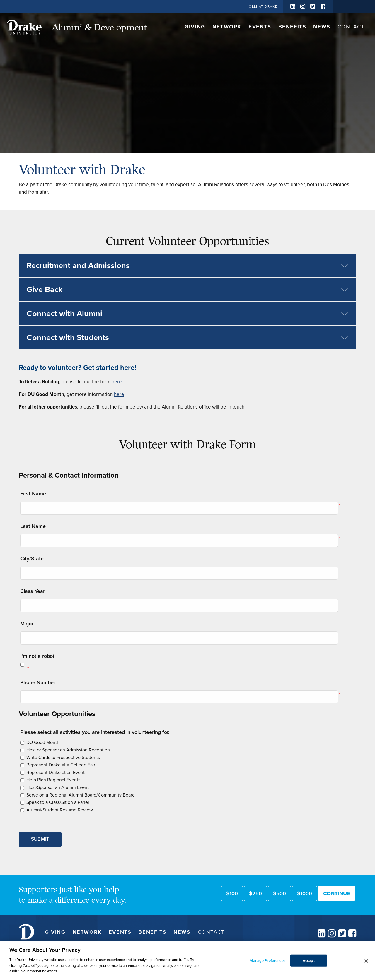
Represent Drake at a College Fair (61, 765)
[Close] (366, 970)
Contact (351, 27)
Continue (337, 893)
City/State (32, 559)
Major (27, 624)
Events (260, 27)
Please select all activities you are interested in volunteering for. (95, 732)
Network (227, 27)
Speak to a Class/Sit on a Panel (58, 802)
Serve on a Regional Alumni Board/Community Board (81, 795)
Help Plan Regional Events (53, 780)
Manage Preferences (267, 969)
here (117, 382)
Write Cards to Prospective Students (63, 757)
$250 (255, 893)
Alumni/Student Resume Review (60, 810)
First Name (33, 494)
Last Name (33, 526)
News (322, 27)
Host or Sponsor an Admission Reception (68, 750)
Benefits (292, 27)
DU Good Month (43, 742)
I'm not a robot (37, 656)
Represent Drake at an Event (56, 772)
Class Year (33, 591)
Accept (309, 969)
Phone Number (38, 682)
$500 (279, 893)
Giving (195, 27)
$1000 (305, 893)
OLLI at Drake (263, 6)
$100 (232, 893)
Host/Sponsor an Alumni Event (58, 787)
